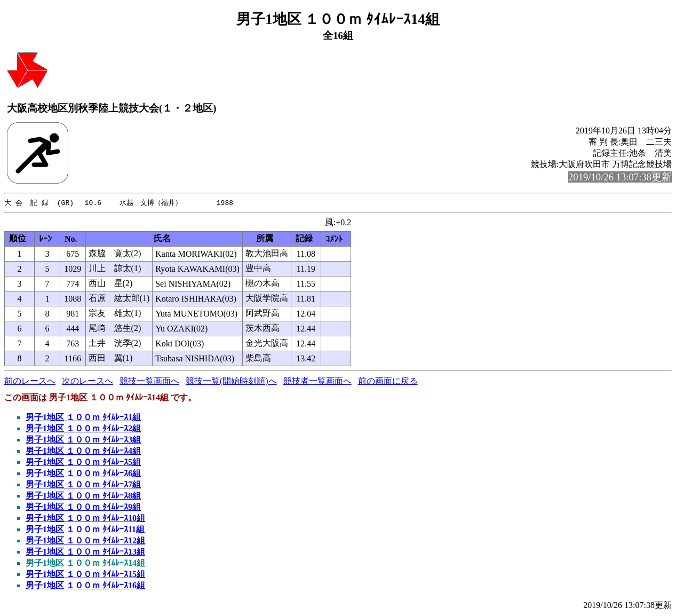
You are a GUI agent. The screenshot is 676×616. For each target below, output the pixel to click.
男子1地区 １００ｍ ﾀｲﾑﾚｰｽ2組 (83, 429)
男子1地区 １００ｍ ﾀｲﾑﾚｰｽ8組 (83, 496)
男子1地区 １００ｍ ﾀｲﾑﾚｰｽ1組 (83, 418)
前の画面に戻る (388, 381)
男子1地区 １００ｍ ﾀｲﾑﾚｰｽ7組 (83, 485)
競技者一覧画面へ (317, 381)
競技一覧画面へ (149, 381)
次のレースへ (88, 381)
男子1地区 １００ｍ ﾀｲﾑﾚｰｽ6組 (83, 474)
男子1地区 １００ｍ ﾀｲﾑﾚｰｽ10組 (85, 519)
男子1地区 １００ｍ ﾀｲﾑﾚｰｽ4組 (83, 451)
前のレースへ (30, 381)
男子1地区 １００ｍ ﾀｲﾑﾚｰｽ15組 (85, 575)
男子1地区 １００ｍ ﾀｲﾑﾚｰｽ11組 (85, 530)
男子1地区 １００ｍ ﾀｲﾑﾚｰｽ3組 (83, 440)
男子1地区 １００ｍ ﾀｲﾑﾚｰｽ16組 (85, 586)
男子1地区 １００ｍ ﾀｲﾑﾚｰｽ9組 (83, 507)
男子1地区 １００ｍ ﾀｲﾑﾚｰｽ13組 (85, 552)
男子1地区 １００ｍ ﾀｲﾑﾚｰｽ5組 (83, 463)
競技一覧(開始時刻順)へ (231, 381)
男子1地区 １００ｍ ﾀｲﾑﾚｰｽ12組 (85, 541)
